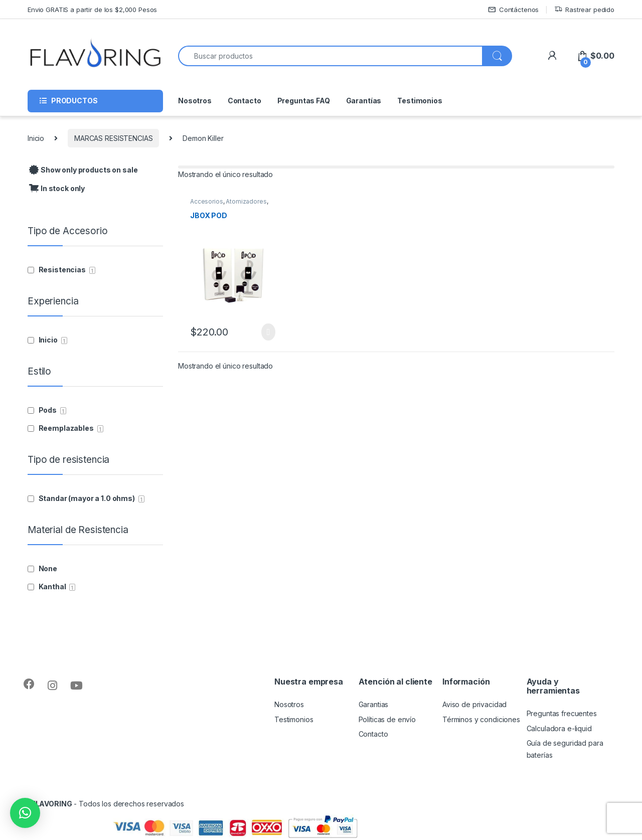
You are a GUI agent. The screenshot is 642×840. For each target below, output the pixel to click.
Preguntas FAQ (304, 101)
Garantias (374, 704)
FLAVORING (52, 804)
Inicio (36, 138)
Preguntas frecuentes (562, 713)
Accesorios (207, 201)
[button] (25, 813)
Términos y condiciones (481, 719)
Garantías (364, 101)
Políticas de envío (387, 719)
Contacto (245, 101)
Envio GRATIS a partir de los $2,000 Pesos (92, 10)
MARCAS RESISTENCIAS (113, 138)
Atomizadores (246, 201)
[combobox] (330, 56)
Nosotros (195, 101)
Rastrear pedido (584, 10)
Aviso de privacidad (474, 704)
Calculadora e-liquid (559, 728)
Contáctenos (513, 10)
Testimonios (420, 101)
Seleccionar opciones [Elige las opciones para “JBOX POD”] (268, 332)
